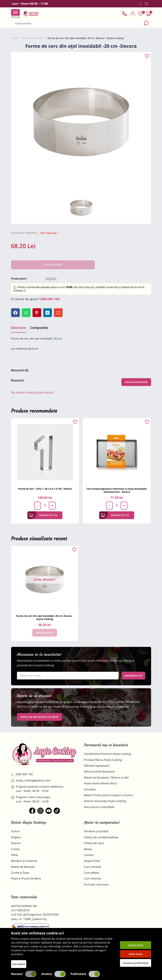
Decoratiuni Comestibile (99, 807)
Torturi (15, 831)
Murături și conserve (24, 861)
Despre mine (92, 861)
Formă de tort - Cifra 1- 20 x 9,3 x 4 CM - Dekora (45, 489)
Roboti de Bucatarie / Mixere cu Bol (106, 778)
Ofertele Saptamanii (97, 766)
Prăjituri (16, 837)
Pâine (15, 855)
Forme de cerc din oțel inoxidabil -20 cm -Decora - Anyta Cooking (45, 617)
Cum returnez (93, 879)
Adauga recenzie (136, 382)
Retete (88, 849)
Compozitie (39, 328)
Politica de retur (94, 843)
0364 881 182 (50, 299)
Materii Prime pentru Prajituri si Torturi (109, 795)
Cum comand (92, 867)
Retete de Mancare (23, 867)
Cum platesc (92, 873)
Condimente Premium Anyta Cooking (108, 754)
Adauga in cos (43, 515)
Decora (51, 279)
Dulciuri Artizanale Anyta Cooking (105, 801)
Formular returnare (96, 885)
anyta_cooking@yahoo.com (31, 781)
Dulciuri (16, 843)
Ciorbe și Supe (20, 873)
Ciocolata (90, 789)
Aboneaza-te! (133, 676)
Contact (89, 855)
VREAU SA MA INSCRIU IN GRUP (39, 717)
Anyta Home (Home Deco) (100, 783)
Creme (15, 849)
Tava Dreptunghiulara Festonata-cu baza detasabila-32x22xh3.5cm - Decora (117, 490)
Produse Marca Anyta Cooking (103, 760)
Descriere (19, 328)
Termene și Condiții (96, 831)
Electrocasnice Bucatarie (99, 772)
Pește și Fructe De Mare (26, 879)
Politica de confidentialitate (101, 837)
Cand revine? (45, 633)
